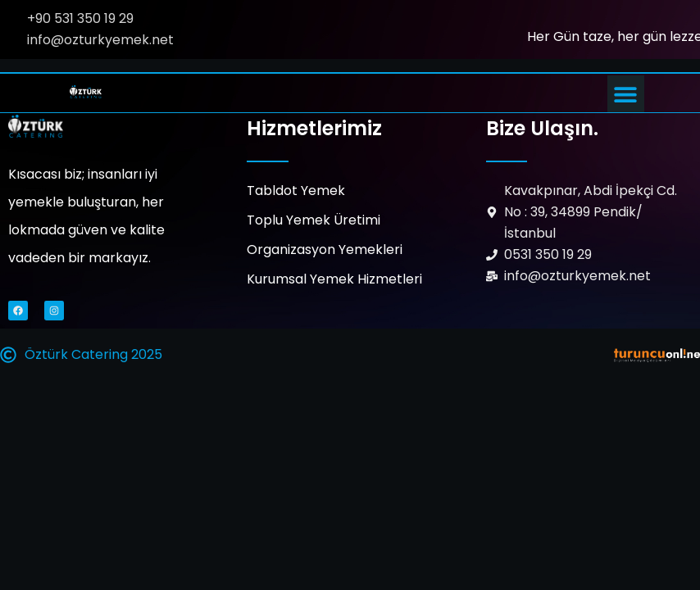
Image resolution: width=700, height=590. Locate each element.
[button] (626, 94)
